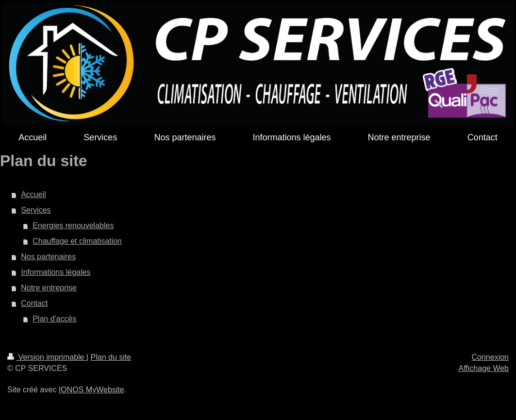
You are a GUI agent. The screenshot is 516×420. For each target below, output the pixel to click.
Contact (34, 303)
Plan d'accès (54, 319)
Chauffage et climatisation (77, 241)
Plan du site (111, 357)
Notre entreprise (49, 288)
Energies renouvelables (73, 226)
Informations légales (56, 272)
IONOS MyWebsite (92, 390)
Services (36, 210)
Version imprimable (47, 357)
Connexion (491, 357)
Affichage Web (484, 368)
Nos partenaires (48, 257)
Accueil (33, 194)
